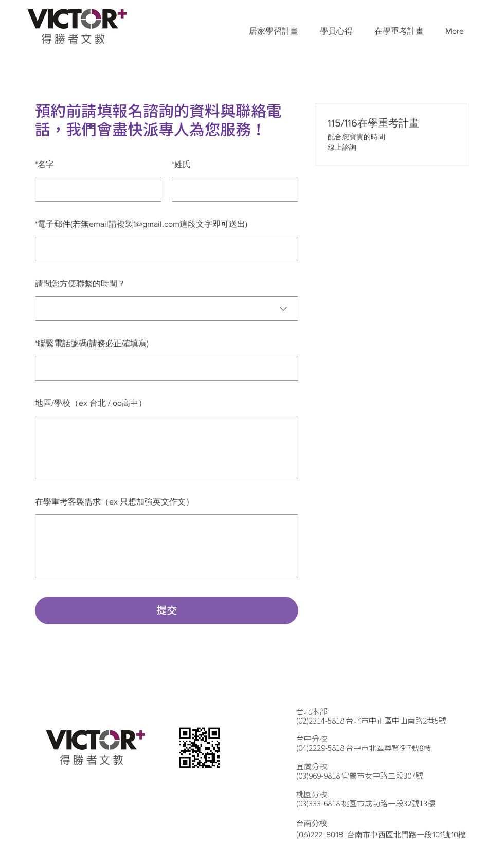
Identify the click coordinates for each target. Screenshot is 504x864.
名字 (44, 164)
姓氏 (181, 164)
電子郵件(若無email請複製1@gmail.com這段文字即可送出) (141, 224)
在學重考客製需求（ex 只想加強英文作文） (114, 502)
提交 (167, 611)
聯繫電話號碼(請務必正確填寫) (92, 343)
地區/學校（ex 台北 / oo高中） (91, 403)
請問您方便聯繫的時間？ (80, 284)
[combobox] (167, 309)
